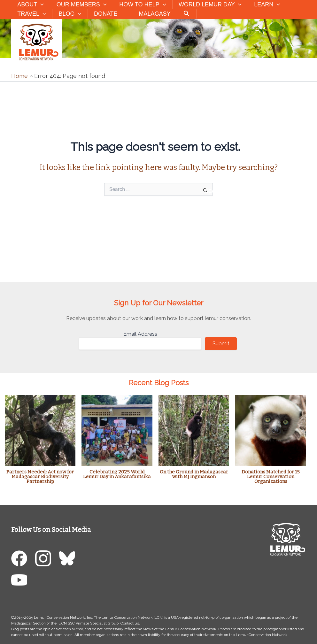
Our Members (80, 5)
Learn (263, 5)
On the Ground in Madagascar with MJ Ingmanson (194, 474)
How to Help (141, 5)
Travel (31, 14)
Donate (104, 14)
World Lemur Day (207, 5)
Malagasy (156, 14)
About (30, 5)
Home (19, 76)
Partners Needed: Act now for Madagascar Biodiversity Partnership (40, 477)
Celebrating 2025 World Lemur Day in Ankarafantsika (117, 474)
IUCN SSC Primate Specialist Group (88, 623)
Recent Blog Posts (159, 383)
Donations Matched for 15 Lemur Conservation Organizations (271, 477)
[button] (40, 5)
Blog (69, 14)
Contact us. (130, 623)
